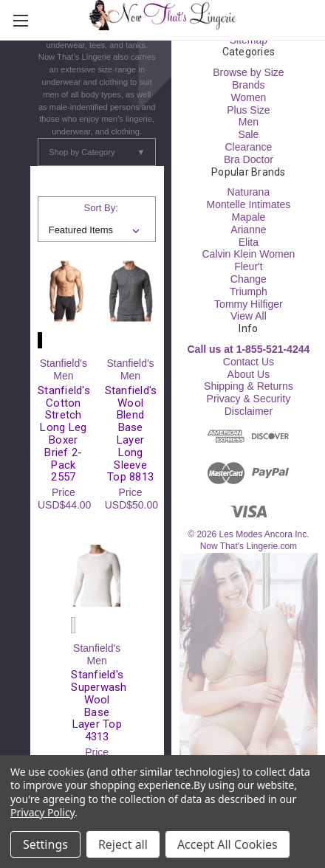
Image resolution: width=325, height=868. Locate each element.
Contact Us (249, 362)
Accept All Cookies (227, 844)
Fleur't (248, 266)
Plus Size (248, 110)
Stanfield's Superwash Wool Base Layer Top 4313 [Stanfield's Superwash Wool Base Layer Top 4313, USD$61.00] (97, 706)
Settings (45, 844)
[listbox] (97, 230)
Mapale (248, 217)
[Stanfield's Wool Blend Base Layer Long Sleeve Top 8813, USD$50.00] (131, 291)
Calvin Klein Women (248, 254)
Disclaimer (249, 411)
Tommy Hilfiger (249, 304)
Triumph (249, 292)
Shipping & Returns (249, 386)
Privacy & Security (249, 399)
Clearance (248, 147)
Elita (249, 242)
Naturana (249, 192)
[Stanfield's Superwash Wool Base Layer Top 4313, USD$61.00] (97, 576)
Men (249, 122)
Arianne (248, 230)
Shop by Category (97, 152)
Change (249, 279)
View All (249, 316)
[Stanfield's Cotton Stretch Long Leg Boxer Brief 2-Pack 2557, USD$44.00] (64, 291)
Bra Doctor (249, 159)
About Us (249, 374)
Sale (248, 134)
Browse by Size (248, 72)
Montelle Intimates (249, 204)
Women (248, 97)
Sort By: (101, 208)
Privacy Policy (42, 812)
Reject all (123, 844)
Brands (248, 85)
